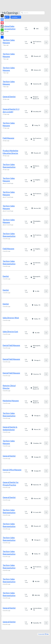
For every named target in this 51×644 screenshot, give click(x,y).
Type (6, 17)
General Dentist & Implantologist (10, 428)
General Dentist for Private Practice (11, 484)
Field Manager (8, 138)
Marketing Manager (11, 401)
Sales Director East (10, 332)
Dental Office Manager (12, 470)
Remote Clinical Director (9, 387)
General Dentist (9, 97)
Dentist (6, 276)
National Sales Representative (9, 28)
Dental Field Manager (11, 345)
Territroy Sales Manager (9, 193)
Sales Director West (11, 318)
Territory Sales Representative (9, 166)
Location (16, 17)
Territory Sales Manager (9, 41)
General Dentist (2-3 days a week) (11, 110)
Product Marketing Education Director (10, 152)
